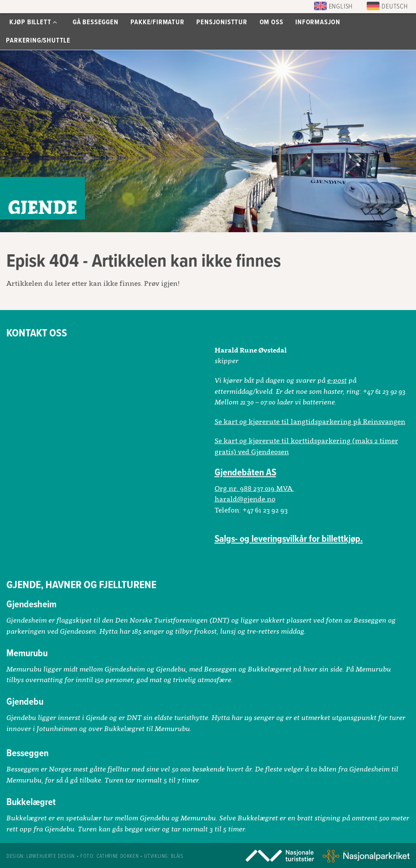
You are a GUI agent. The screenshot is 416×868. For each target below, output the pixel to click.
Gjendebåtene (42, 198)
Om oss (272, 22)
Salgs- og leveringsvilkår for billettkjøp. (289, 539)
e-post (337, 380)
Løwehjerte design (51, 856)
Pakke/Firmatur (157, 22)
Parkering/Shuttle (38, 41)
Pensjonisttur (222, 22)
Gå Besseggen (96, 22)
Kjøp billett (33, 22)
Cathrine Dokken (118, 856)
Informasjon (318, 22)
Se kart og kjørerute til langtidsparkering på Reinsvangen (310, 421)
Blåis (177, 856)
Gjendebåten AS (245, 473)
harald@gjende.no (245, 499)
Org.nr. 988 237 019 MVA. (254, 488)
